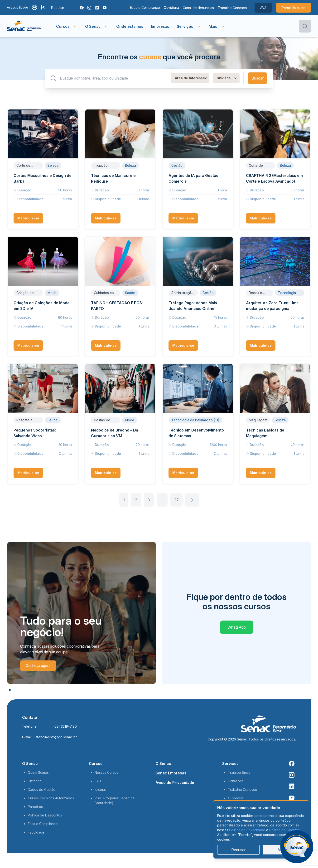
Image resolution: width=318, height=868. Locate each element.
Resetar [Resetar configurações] (58, 8)
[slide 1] (10, 690)
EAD (98, 781)
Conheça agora (38, 666)
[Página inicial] (31, 26)
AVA (263, 8)
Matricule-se (28, 218)
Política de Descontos (45, 815)
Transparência (239, 772)
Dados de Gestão (42, 790)
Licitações (236, 781)
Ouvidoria (171, 7)
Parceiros (35, 807)
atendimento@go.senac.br (56, 737)
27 (176, 500)
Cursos (96, 764)
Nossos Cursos (106, 772)
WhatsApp (237, 627)
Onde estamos (130, 26)
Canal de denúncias (198, 8)
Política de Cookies (284, 830)
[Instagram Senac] (89, 8)
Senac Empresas (171, 773)
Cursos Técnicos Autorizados (51, 798)
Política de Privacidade (247, 830)
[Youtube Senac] (105, 8)
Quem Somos (38, 772)
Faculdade (36, 832)
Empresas (160, 26)
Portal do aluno (294, 8)
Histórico (35, 781)
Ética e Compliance (145, 7)
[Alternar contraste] (35, 8)
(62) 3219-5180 (65, 726)
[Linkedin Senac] (97, 8)
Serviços (230, 764)
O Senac (30, 764)
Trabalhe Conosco (232, 8)
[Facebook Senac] (82, 8)
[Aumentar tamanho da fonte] (44, 8)
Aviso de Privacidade (175, 783)
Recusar (238, 850)
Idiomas (101, 790)
